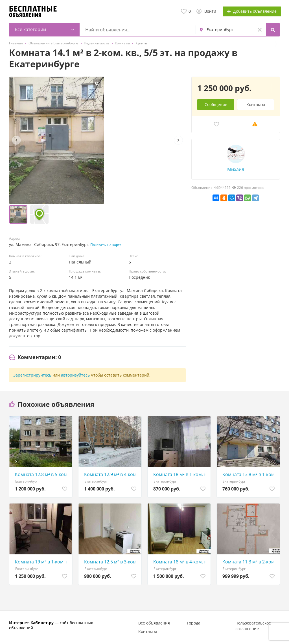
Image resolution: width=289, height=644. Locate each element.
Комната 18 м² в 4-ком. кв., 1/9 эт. (180, 562)
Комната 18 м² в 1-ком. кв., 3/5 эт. (180, 474)
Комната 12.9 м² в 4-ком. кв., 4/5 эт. (111, 474)
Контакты (256, 104)
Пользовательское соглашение (253, 626)
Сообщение (216, 104)
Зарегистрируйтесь (32, 375)
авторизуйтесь (75, 375)
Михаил (236, 169)
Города (194, 623)
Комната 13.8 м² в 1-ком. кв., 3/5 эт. (250, 474)
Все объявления (154, 623)
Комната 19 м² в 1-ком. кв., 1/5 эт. (42, 562)
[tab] (35, 357)
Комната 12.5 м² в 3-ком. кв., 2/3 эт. (111, 562)
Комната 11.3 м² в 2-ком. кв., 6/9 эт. (250, 562)
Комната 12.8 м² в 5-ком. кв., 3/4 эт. (42, 474)
